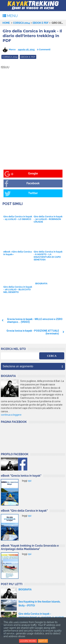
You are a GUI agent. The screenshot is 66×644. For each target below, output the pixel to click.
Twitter (21, 194)
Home (6, 23)
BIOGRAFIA (41, 283)
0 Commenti (44, 49)
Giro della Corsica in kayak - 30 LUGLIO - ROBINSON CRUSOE (48, 219)
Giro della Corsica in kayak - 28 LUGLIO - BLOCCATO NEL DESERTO (18, 289)
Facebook (22, 184)
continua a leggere (11, 415)
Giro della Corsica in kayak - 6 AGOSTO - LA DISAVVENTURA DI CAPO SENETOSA (48, 256)
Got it (43, 641)
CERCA (52, 356)
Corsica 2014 (21, 23)
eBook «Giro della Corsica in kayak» (18, 253)
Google (21, 174)
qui (30, 481)
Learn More (28, 641)
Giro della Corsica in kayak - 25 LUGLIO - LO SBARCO (18, 218)
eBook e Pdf (40, 23)
